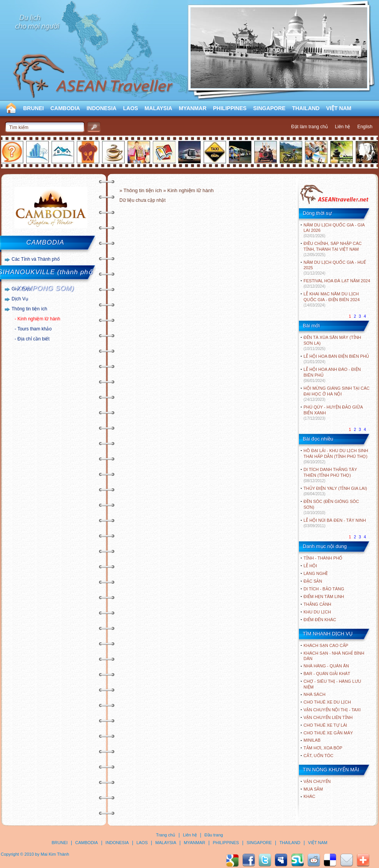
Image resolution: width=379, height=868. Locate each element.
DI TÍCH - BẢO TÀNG (324, 589)
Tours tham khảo (34, 329)
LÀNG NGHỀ (316, 573)
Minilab (312, 740)
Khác (309, 796)
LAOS (130, 108)
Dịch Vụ (20, 299)
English (365, 127)
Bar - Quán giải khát (327, 674)
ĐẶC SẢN (313, 581)
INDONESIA (102, 108)
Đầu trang (214, 835)
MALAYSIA (158, 108)
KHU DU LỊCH (317, 612)
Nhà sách (314, 694)
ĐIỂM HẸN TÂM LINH (324, 597)
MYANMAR (193, 108)
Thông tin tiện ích (29, 309)
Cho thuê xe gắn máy (328, 733)
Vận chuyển (317, 781)
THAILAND (306, 108)
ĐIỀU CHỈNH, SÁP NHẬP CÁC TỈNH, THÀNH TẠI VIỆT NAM (333, 249)
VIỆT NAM (339, 108)
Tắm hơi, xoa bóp (323, 748)
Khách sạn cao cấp (326, 645)
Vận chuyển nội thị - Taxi (332, 710)
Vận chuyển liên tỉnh (328, 717)
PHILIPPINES (230, 108)
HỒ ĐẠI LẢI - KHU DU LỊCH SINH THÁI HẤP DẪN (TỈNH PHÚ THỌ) (336, 456)
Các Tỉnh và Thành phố (36, 259)
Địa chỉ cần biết (33, 339)
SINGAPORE (269, 108)
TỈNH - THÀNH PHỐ (323, 558)
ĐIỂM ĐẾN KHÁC (320, 620)
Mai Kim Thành (55, 854)
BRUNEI (34, 108)
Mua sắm (313, 789)
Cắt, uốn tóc (319, 756)
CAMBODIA (65, 108)
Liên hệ (343, 127)
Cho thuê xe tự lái (325, 725)
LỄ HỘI (310, 566)
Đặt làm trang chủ (309, 127)
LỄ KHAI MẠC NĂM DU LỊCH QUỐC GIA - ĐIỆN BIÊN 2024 (332, 299)
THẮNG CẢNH (317, 604)
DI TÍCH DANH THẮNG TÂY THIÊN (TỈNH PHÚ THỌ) (330, 475)
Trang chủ (166, 835)
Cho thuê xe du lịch (327, 702)
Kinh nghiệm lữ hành (39, 319)
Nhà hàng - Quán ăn (326, 666)
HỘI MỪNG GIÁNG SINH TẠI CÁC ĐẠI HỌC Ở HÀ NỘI (336, 394)
